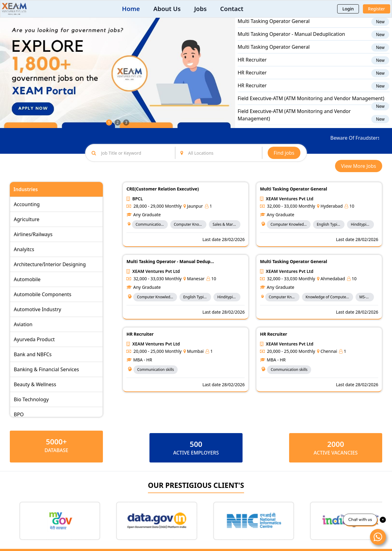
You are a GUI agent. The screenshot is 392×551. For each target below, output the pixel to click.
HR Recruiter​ (252, 65)
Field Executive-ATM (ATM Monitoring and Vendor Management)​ (311, 104)
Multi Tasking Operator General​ (274, 26)
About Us (167, 9)
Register (377, 9)
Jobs (200, 9)
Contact (232, 9)
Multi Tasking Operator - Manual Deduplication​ (291, 39)
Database (56, 450)
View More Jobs (359, 166)
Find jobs (284, 153)
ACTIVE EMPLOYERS (196, 453)
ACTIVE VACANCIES (336, 453)
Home (131, 9)
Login (348, 9)
